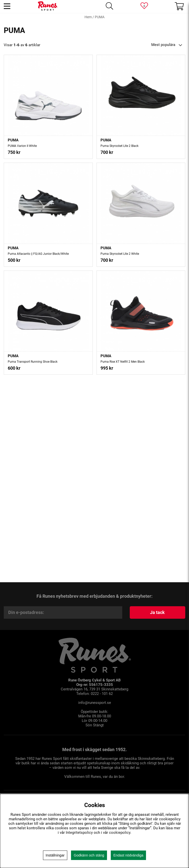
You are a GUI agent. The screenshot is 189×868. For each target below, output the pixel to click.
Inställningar (55, 855)
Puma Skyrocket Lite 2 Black (119, 146)
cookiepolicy (120, 833)
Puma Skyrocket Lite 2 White (120, 254)
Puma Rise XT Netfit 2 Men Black (123, 362)
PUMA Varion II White (22, 146)
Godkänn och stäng (89, 855)
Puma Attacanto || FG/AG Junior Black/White (38, 254)
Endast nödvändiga (128, 855)
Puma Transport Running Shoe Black (33, 362)
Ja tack (157, 612)
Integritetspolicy (79, 833)
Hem (88, 17)
